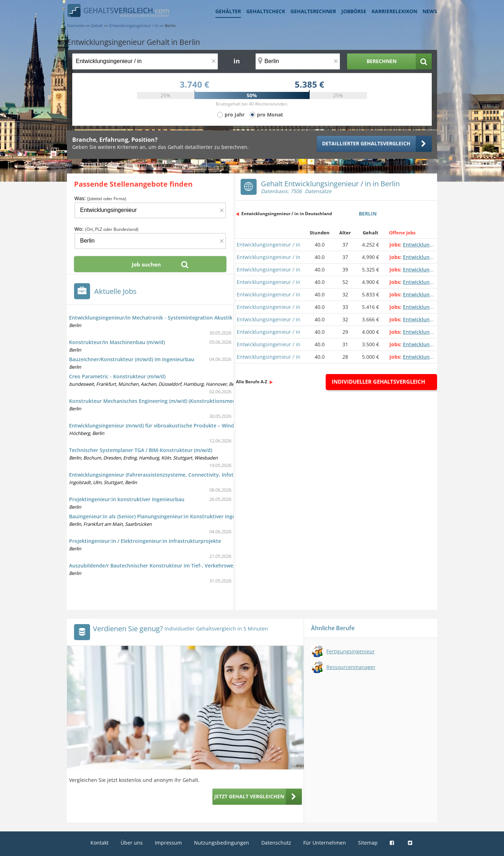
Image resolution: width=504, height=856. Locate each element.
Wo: (106, 229)
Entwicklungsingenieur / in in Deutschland (287, 214)
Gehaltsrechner (313, 11)
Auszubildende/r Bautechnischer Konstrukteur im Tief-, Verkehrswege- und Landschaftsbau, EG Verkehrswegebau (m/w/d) (217, 566)
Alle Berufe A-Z (252, 382)
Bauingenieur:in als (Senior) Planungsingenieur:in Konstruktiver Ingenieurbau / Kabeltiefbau (181, 516)
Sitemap (368, 843)
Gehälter (228, 11)
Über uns (132, 843)
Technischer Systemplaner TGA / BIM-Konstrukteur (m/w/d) (141, 450)
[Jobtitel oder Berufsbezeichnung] (145, 61)
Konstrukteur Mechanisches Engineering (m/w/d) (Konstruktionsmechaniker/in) (165, 401)
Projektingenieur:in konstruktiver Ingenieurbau (127, 499)
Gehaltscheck (266, 11)
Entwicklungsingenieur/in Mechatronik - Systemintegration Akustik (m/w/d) (161, 318)
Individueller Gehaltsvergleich (378, 382)
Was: (100, 198)
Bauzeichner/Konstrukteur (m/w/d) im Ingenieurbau (132, 359)
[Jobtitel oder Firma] (150, 210)
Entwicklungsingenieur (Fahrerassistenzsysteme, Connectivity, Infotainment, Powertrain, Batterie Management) (205, 475)
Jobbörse (354, 11)
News (430, 11)
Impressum (168, 843)
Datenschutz (276, 843)
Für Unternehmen (325, 843)
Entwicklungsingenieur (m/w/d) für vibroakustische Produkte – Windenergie (161, 426)
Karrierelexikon (394, 11)
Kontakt (99, 843)
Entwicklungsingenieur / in (269, 245)
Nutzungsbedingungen (222, 843)
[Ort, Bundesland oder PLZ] (298, 61)
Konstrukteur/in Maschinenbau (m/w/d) (117, 342)
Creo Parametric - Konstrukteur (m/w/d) (117, 376)
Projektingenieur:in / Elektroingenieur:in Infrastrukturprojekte (145, 541)
